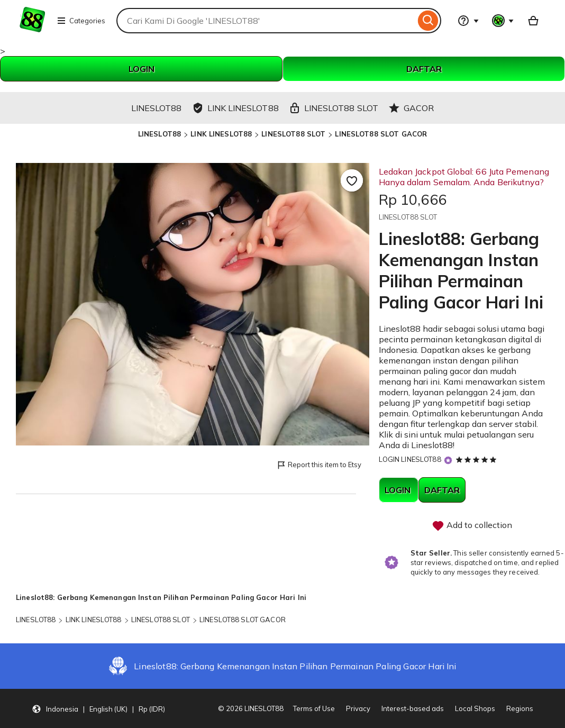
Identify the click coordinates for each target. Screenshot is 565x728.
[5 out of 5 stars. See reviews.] (478, 459)
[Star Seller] (448, 460)
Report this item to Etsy (319, 465)
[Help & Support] (468, 21)
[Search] (428, 21)
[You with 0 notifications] (503, 21)
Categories (81, 21)
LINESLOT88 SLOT (293, 134)
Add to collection (472, 526)
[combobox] (266, 21)
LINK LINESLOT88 (221, 134)
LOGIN (142, 69)
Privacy (358, 708)
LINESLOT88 (160, 134)
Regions (520, 708)
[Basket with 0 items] (533, 21)
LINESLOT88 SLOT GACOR (381, 134)
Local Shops (475, 708)
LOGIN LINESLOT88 (410, 459)
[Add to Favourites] (352, 180)
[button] (98, 708)
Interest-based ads (413, 708)
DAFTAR (424, 69)
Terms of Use (314, 708)
